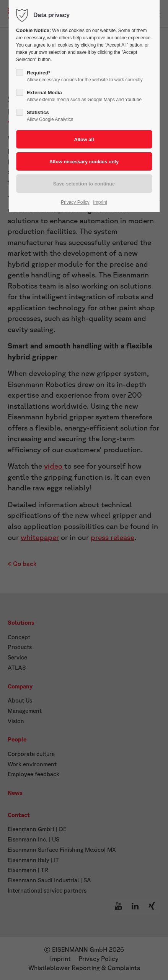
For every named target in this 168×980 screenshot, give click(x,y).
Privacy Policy (75, 202)
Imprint (100, 202)
